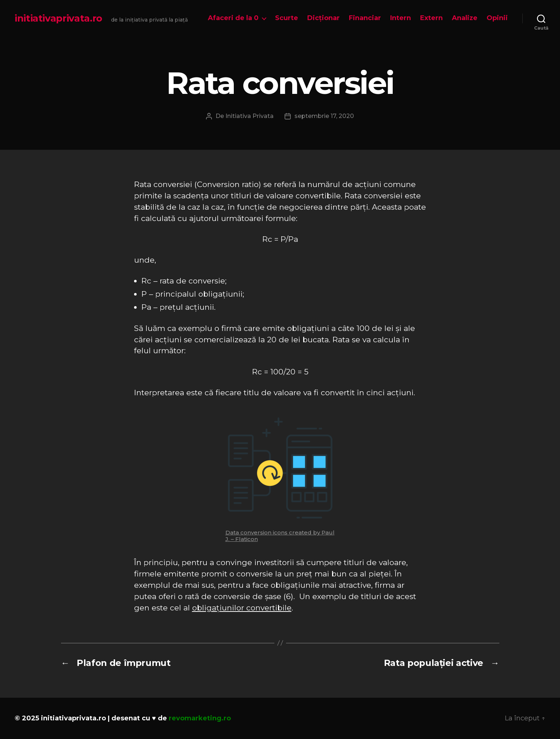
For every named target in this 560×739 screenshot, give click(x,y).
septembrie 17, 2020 (324, 116)
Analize (465, 18)
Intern (401, 18)
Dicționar (323, 18)
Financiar (365, 18)
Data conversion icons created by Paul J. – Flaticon (280, 536)
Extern (431, 18)
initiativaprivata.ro (58, 18)
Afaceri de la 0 (233, 18)
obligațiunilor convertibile (242, 608)
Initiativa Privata (249, 116)
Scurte (287, 18)
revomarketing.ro (200, 718)
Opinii (497, 18)
